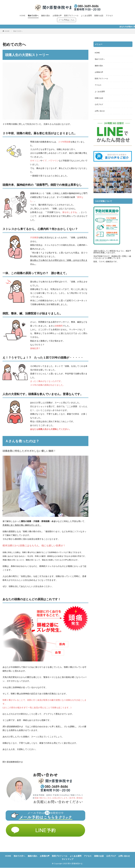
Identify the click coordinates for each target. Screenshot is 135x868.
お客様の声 (57, 16)
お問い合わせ (100, 113)
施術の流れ (46, 16)
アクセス (109, 16)
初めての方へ (33, 16)
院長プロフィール (71, 16)
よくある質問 (86, 16)
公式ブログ (99, 106)
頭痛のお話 (99, 16)
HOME (22, 16)
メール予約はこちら (67, 20)
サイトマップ (75, 859)
